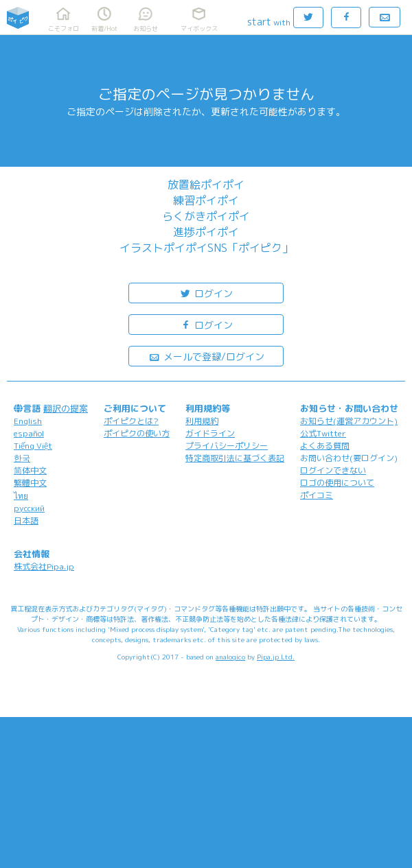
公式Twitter (323, 433)
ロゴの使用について (337, 483)
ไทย (21, 496)
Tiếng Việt (33, 446)
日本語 (26, 520)
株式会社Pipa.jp (44, 566)
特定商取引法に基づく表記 (235, 458)
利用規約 (202, 421)
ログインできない (333, 470)
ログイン (206, 293)
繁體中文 (30, 483)
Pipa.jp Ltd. (276, 657)
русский (29, 508)
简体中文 (30, 470)
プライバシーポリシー (227, 446)
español (29, 433)
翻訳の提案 (66, 408)
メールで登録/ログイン (206, 356)
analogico (230, 657)
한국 (22, 458)
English (28, 421)
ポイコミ (317, 495)
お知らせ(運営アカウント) (349, 421)
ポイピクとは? (131, 421)
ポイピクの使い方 (137, 433)
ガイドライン (210, 433)
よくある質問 (325, 446)
